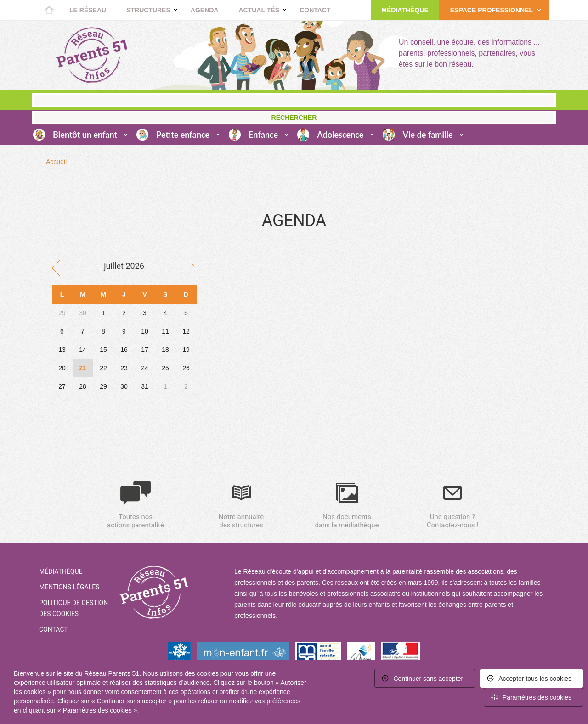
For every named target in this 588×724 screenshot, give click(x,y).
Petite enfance (183, 135)
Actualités (259, 10)
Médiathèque (405, 10)
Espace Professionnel (492, 10)
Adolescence (340, 135)
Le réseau (88, 10)
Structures (148, 10)
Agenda (205, 10)
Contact (315, 10)
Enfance (263, 135)
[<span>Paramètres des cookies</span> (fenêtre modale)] (534, 697)
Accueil (49, 10)
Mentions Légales (69, 587)
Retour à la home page (92, 55)
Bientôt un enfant (85, 135)
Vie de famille (427, 135)
